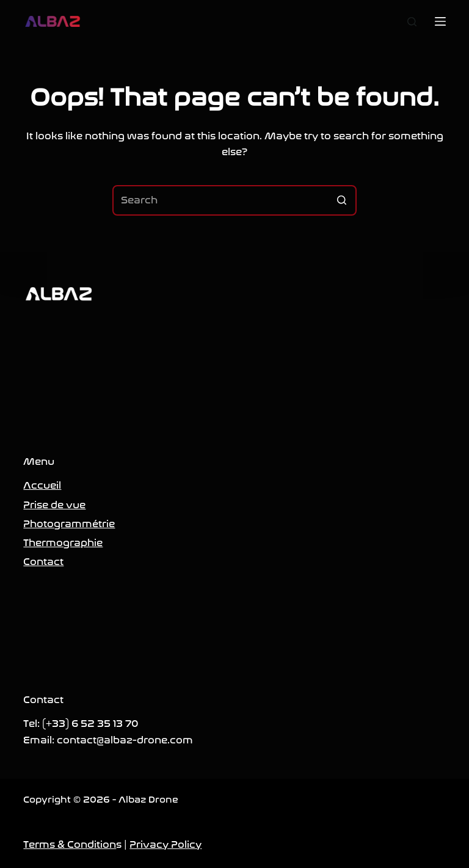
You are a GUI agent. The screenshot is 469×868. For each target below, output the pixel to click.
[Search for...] (234, 200)
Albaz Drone (148, 800)
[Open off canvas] (440, 21)
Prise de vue (54, 505)
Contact (43, 562)
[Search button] (341, 200)
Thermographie (63, 543)
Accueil (42, 485)
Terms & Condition (70, 844)
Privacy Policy (165, 844)
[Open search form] (412, 22)
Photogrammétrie (69, 524)
